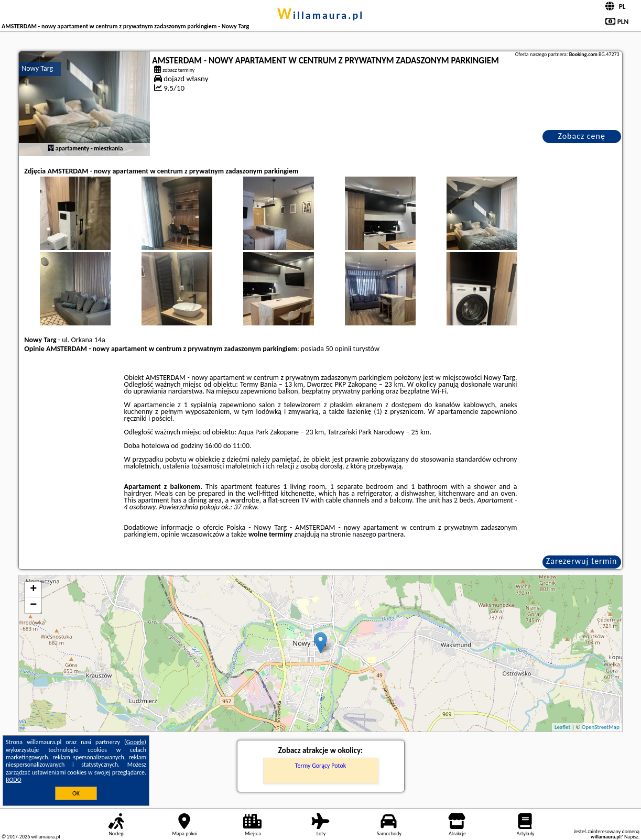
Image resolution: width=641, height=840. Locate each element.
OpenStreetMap (601, 727)
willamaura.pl (321, 15)
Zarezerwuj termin (582, 561)
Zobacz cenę (582, 136)
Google (135, 742)
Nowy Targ (37, 68)
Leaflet (562, 727)
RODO (14, 780)
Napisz (631, 837)
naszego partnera (378, 534)
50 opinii (338, 349)
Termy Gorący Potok (321, 766)
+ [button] (33, 590)
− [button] (33, 605)
